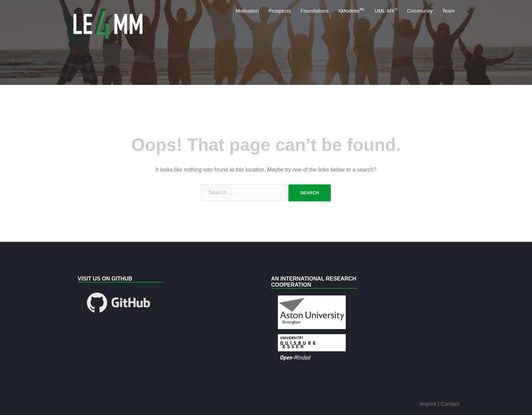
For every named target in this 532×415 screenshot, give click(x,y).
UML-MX (386, 10)
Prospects (280, 11)
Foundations (315, 11)
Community (420, 11)
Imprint (429, 404)
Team (448, 11)
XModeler (351, 10)
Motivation (247, 11)
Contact (450, 404)
